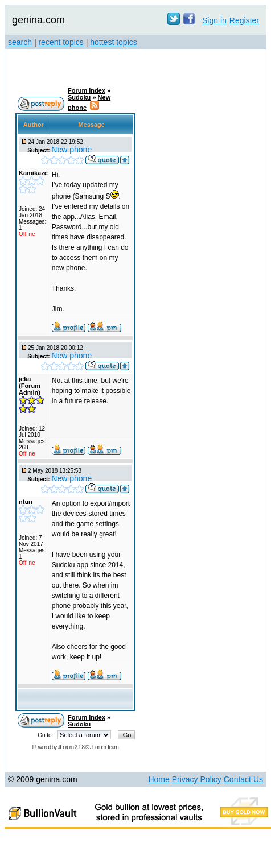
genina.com (38, 20)
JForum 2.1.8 (71, 747)
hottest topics (114, 42)
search (20, 42)
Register (244, 20)
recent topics (61, 42)
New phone (71, 150)
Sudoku (79, 97)
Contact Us (243, 779)
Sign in (214, 20)
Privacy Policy (197, 779)
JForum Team (104, 747)
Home (159, 779)
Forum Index (87, 90)
